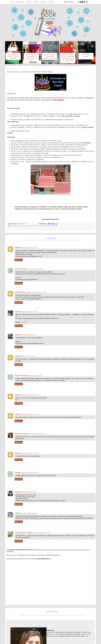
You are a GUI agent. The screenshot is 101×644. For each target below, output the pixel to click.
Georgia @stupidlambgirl (24, 533)
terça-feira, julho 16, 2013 (36, 434)
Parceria (29, 2)
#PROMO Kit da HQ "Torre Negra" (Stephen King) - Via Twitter (31, 57)
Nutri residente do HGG (23, 292)
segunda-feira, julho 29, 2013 (30, 472)
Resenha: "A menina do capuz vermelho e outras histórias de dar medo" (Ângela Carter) (68, 58)
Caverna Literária (21, 269)
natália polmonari (21, 375)
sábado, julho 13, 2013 (30, 335)
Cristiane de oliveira (22, 434)
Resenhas (44, 2)
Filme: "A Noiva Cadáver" (86, 55)
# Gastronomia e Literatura (48, 226)
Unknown (18, 248)
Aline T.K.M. (18, 312)
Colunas (51, 2)
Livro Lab (23, 322)
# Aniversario (33, 226)
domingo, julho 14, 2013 (35, 375)
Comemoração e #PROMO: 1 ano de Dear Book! (13, 56)
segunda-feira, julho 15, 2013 (31, 395)
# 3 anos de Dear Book (20, 226)
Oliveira (17, 513)
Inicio (12, 2)
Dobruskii (18, 492)
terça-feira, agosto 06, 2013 (29, 513)
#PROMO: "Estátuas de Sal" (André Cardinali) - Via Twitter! (50, 56)
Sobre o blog (20, 2)
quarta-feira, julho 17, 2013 (30, 453)
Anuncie (36, 2)
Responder (19, 260)
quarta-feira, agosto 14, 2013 (41, 533)
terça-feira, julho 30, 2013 (30, 492)
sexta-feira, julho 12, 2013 (30, 248)
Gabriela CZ (19, 335)
